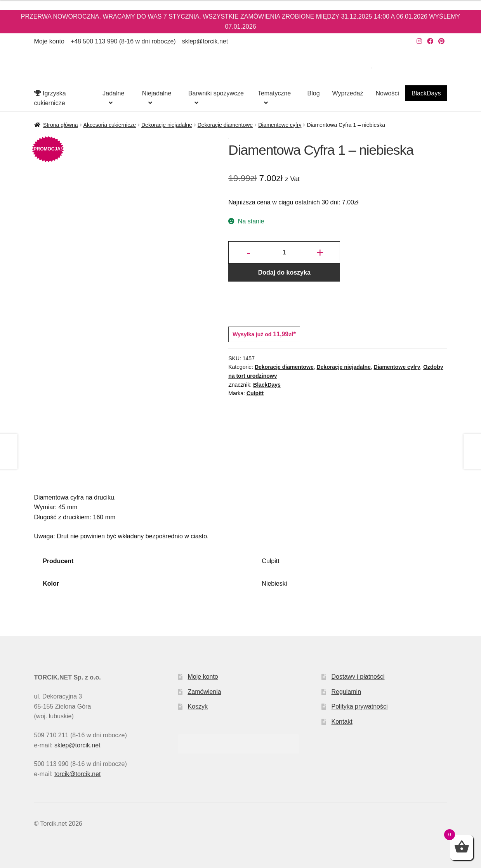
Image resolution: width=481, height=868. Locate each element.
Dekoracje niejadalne (167, 125)
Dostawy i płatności (358, 677)
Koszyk (198, 706)
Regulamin (346, 692)
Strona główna (61, 125)
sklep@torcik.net (205, 41)
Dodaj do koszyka (284, 272)
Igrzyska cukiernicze (50, 98)
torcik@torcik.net (77, 774)
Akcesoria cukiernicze (110, 125)
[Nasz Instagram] (419, 41)
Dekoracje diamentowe (225, 125)
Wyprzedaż (348, 93)
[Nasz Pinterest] (441, 41)
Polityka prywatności (360, 706)
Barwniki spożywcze (216, 93)
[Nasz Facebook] (430, 41)
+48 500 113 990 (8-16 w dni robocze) (123, 41)
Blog (314, 93)
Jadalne (113, 93)
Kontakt (342, 722)
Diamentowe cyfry (280, 125)
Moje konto (49, 41)
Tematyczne (274, 93)
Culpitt (255, 393)
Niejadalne (157, 93)
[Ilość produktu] (284, 252)
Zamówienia (204, 692)
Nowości (387, 93)
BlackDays (426, 93)
